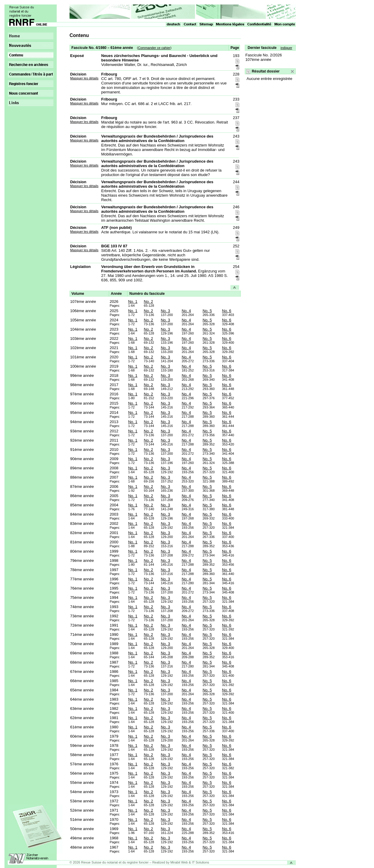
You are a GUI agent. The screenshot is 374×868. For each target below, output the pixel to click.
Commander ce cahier (154, 48)
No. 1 (133, 302)
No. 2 (148, 302)
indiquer (286, 48)
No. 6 (227, 311)
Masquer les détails (84, 78)
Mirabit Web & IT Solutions (190, 862)
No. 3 (166, 311)
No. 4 (186, 311)
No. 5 (207, 311)
